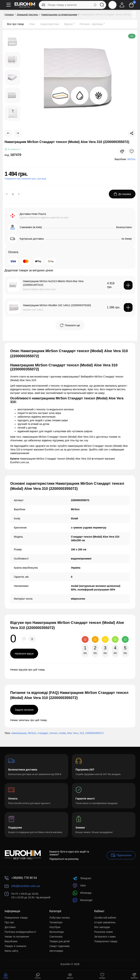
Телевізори (56, 922)
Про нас (9, 922)
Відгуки (69, 24)
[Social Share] (132, 133)
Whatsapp (82, 893)
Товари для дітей (60, 941)
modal (62, 733)
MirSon (32, 733)
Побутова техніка (60, 918)
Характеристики (50, 24)
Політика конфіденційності (20, 932)
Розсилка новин (104, 932)
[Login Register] (122, 5)
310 (82, 733)
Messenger (83, 900)
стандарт (43, 733)
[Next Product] (18, 133)
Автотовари (56, 951)
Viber (79, 886)
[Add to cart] (128, 285)
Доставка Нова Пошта (33, 214)
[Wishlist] (132, 151)
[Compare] (122, 151)
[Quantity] (13, 194)
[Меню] (9, 5)
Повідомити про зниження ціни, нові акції (25, 179)
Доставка (10, 927)
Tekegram (82, 878)
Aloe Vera (73, 733)
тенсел (53, 733)
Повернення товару (16, 918)
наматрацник (19, 733)
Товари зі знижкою (15, 946)
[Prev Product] (8, 133)
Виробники (11, 941)
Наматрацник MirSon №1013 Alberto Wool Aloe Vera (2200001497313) (53, 283)
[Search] (95, 5)
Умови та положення (17, 937)
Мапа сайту (11, 951)
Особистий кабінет (105, 918)
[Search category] (43, 5)
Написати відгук (24, 654)
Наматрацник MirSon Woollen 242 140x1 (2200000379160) (57, 305)
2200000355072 (94, 733)
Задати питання (24, 710)
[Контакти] (112, 5)
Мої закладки (102, 927)
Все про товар (15, 24)
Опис (32, 24)
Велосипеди (57, 932)
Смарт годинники (60, 946)
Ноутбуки (55, 927)
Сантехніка (56, 937)
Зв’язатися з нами (105, 937)
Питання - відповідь (92, 24)
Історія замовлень (105, 922)
